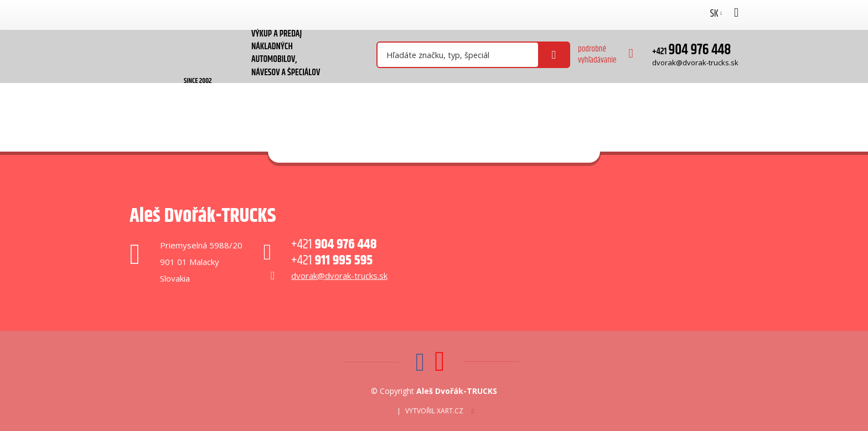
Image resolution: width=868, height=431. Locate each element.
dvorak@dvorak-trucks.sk (695, 63)
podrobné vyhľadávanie (597, 54)
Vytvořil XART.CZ (434, 411)
